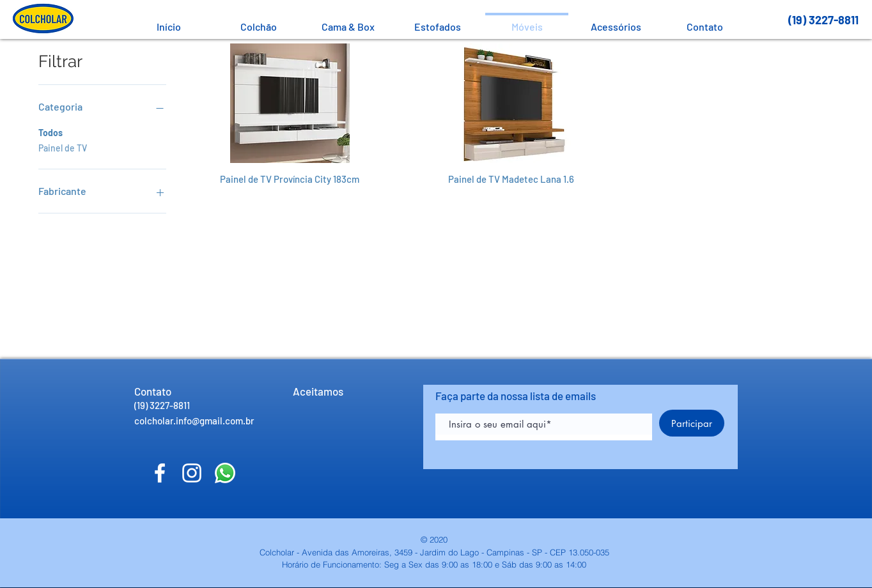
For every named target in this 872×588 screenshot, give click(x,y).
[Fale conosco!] (225, 473)
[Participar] (692, 423)
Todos (51, 132)
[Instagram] (192, 473)
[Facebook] (160, 473)
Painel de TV (63, 147)
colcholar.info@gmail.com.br (194, 421)
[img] (304, 419)
